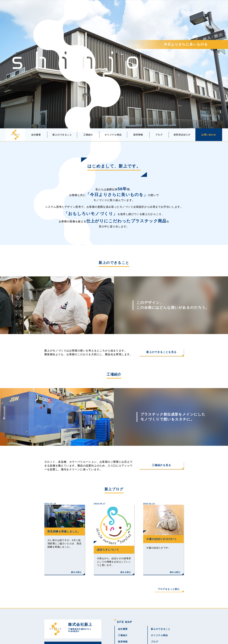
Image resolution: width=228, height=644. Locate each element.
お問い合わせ (209, 135)
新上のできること (62, 135)
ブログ (159, 135)
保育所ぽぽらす (182, 135)
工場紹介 (88, 135)
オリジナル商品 (113, 135)
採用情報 (138, 135)
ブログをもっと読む (169, 589)
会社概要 (36, 135)
